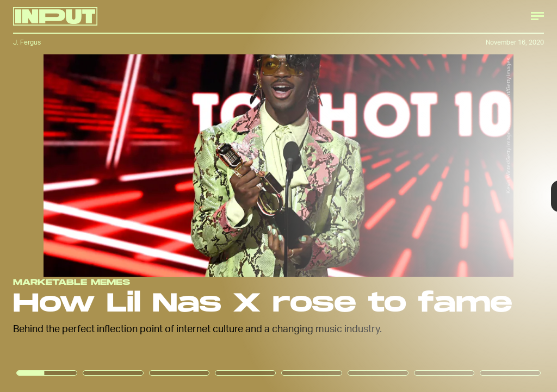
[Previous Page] (92, 196)
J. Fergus (27, 42)
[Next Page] (370, 196)
